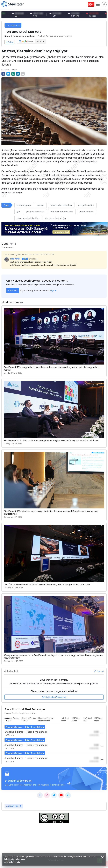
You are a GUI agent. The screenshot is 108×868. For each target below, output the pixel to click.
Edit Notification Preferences (54, 697)
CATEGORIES (13, 25)
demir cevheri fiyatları (28, 218)
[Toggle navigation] (104, 4)
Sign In (53, 291)
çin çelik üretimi (86, 205)
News (7, 36)
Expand (99, 671)
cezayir (41, 205)
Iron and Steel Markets (24, 36)
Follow (10, 42)
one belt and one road (62, 212)
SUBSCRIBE (13, 290)
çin (18, 212)
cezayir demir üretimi (61, 205)
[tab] (12, 720)
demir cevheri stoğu (55, 218)
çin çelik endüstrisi (35, 212)
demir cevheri (87, 212)
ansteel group (24, 205)
